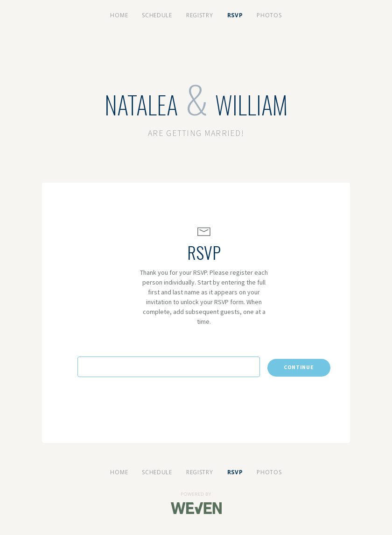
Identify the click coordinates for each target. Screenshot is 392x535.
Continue (299, 367)
